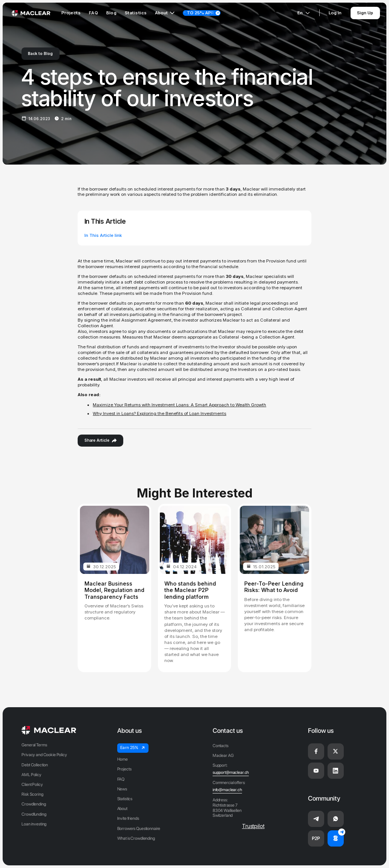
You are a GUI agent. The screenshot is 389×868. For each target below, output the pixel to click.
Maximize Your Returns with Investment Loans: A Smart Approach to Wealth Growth (179, 405)
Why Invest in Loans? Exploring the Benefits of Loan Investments (159, 413)
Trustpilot (253, 826)
